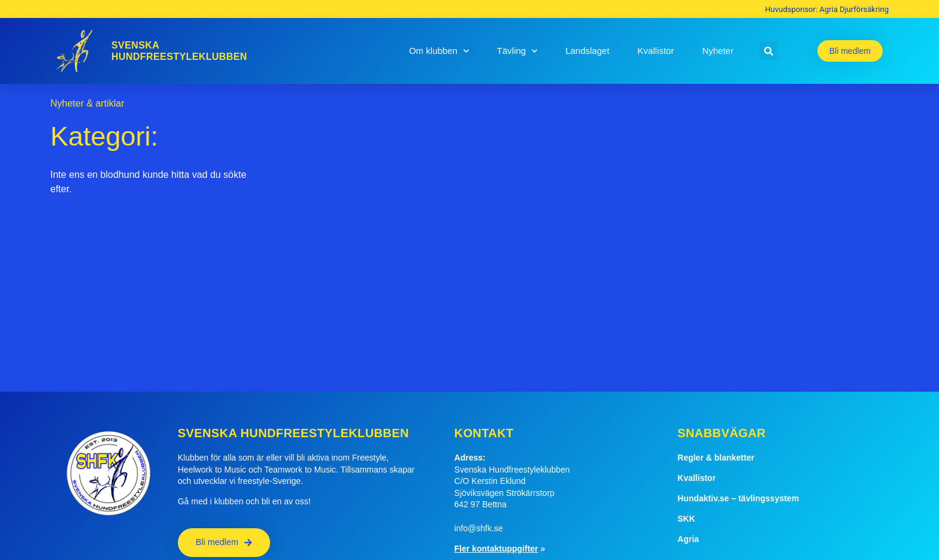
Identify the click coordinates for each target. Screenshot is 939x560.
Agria (688, 539)
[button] (768, 51)
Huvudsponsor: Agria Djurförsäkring (827, 9)
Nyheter (718, 51)
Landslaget (587, 51)
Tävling (517, 51)
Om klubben (439, 51)
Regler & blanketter (716, 458)
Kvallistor (656, 51)
